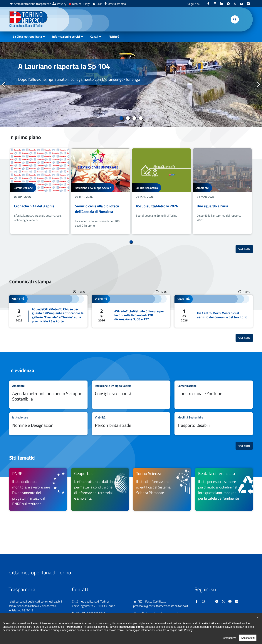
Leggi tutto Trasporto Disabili (214, 424)
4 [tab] (141, 118)
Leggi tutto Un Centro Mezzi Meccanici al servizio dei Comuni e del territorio (214, 311)
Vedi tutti (246, 249)
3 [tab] (134, 118)
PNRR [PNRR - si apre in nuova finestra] (112, 36)
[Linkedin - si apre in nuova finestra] (222, 4)
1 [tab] (121, 118)
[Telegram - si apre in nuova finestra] (228, 4)
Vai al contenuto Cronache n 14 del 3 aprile (40, 191)
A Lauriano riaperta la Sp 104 (64, 66)
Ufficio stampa (117, 4)
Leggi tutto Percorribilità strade (131, 424)
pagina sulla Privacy (181, 636)
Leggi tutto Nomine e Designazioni (48, 424)
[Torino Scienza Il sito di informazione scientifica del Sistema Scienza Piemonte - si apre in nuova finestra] (162, 489)
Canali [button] (94, 36)
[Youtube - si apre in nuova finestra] (242, 4)
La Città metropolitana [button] (27, 36)
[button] (235, 19)
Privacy (62, 4)
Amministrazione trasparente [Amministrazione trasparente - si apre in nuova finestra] (32, 4)
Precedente (4, 84)
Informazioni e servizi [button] (66, 36)
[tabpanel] (131, 84)
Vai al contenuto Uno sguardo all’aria (222, 191)
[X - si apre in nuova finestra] (235, 4)
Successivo (258, 84)
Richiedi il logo (81, 4)
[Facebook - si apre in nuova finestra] (208, 4)
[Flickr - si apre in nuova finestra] (248, 4)
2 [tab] (128, 118)
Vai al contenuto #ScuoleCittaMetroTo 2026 (161, 191)
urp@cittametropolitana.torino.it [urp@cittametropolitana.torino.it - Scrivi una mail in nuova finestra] (156, 613)
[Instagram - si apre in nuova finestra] (215, 4)
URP (99, 4)
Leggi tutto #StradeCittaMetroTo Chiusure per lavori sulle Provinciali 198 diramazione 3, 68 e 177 (131, 311)
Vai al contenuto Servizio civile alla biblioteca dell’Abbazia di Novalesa (101, 191)
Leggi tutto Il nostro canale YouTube (214, 395)
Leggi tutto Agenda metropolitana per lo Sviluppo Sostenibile (48, 395)
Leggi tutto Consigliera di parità (131, 395)
